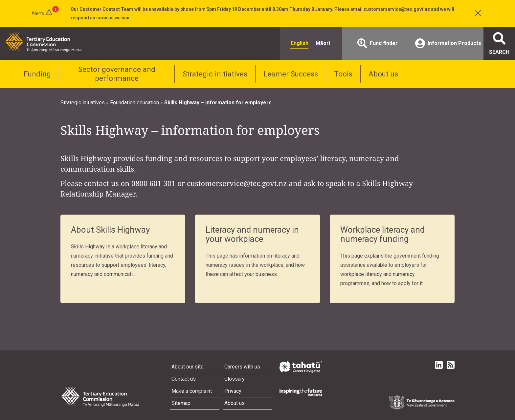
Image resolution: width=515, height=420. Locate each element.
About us (383, 74)
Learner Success (291, 74)
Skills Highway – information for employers (218, 103)
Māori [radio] (323, 43)
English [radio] (300, 43)
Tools (343, 74)
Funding (37, 74)
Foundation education (134, 103)
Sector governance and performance (117, 74)
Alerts (38, 13)
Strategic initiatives (215, 74)
